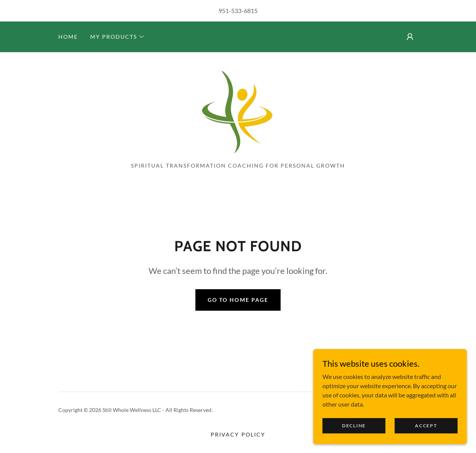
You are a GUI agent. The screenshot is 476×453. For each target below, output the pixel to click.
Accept (426, 436)
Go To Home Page (238, 300)
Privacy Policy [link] (238, 434)
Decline (354, 436)
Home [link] (68, 37)
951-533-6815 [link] (238, 11)
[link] (238, 110)
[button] (117, 37)
